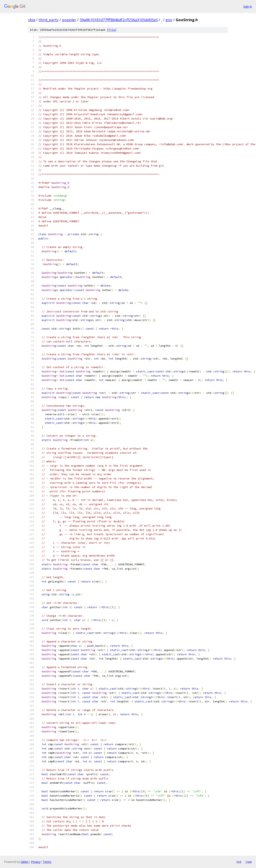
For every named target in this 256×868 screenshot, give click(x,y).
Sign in (248, 6)
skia (32, 20)
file (112, 30)
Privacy (36, 862)
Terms (47, 862)
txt (239, 862)
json (249, 862)
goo (169, 20)
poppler (69, 20)
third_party (49, 20)
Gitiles (25, 862)
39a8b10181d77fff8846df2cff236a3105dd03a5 (119, 20)
